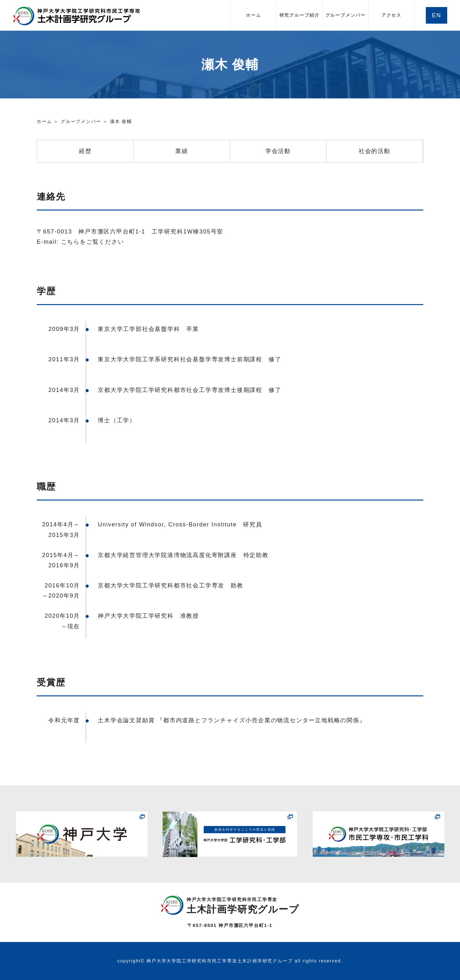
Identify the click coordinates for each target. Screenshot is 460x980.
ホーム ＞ (48, 121)
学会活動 (278, 151)
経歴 (85, 151)
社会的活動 (375, 151)
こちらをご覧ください (93, 242)
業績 (182, 151)
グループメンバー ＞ (84, 121)
